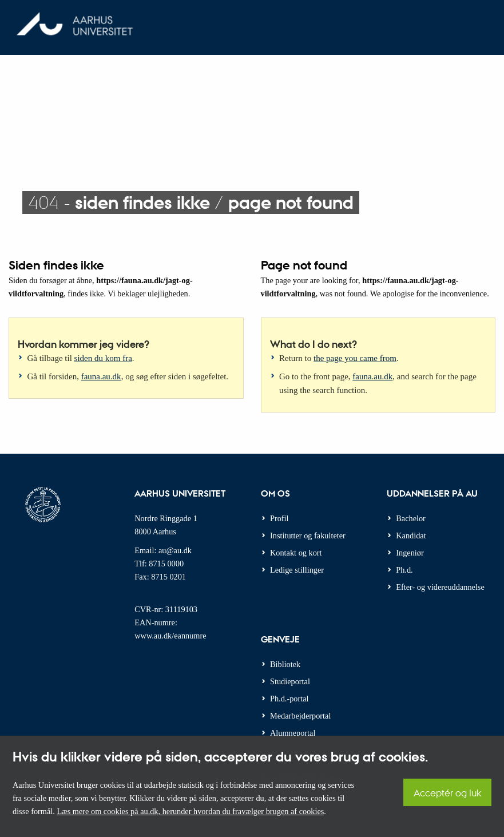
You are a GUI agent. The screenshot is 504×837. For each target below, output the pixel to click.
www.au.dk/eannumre (170, 636)
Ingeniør (410, 553)
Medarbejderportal (300, 716)
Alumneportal (293, 733)
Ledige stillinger (297, 570)
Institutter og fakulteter (308, 535)
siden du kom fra (103, 358)
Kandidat (411, 535)
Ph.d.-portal (289, 699)
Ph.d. (404, 570)
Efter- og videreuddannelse (440, 587)
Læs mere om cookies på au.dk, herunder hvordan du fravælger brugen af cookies (190, 811)
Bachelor (411, 518)
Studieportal (290, 681)
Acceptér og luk (447, 793)
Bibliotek (285, 664)
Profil (279, 518)
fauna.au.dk (101, 376)
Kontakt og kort (296, 553)
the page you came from (355, 358)
